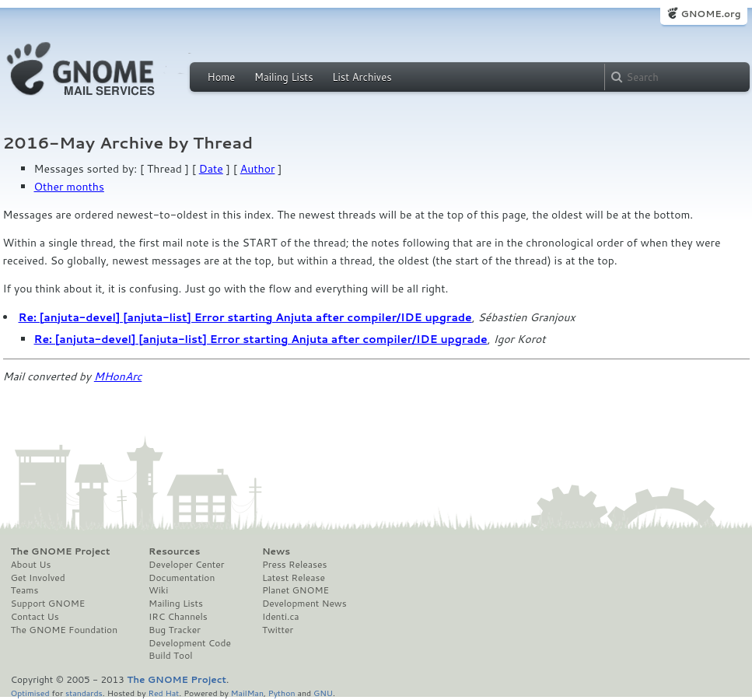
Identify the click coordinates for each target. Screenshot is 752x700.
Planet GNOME (296, 590)
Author (258, 169)
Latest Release (294, 578)
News (276, 551)
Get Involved (38, 578)
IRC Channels (178, 617)
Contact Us (35, 617)
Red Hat (163, 693)
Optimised (30, 693)
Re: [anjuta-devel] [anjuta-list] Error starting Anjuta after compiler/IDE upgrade (245, 317)
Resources (174, 551)
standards (84, 693)
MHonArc (118, 376)
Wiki (158, 590)
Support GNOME (48, 604)
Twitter (278, 630)
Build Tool (170, 656)
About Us (31, 565)
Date (211, 169)
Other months (69, 187)
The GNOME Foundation (65, 630)
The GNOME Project (61, 551)
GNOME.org (710, 14)
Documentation (182, 578)
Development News (304, 604)
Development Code (190, 643)
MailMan (247, 693)
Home (222, 77)
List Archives (362, 77)
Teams (25, 590)
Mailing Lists (284, 77)
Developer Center (186, 565)
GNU (323, 693)
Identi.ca (281, 617)
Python (282, 693)
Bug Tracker (175, 630)
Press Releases (294, 565)
